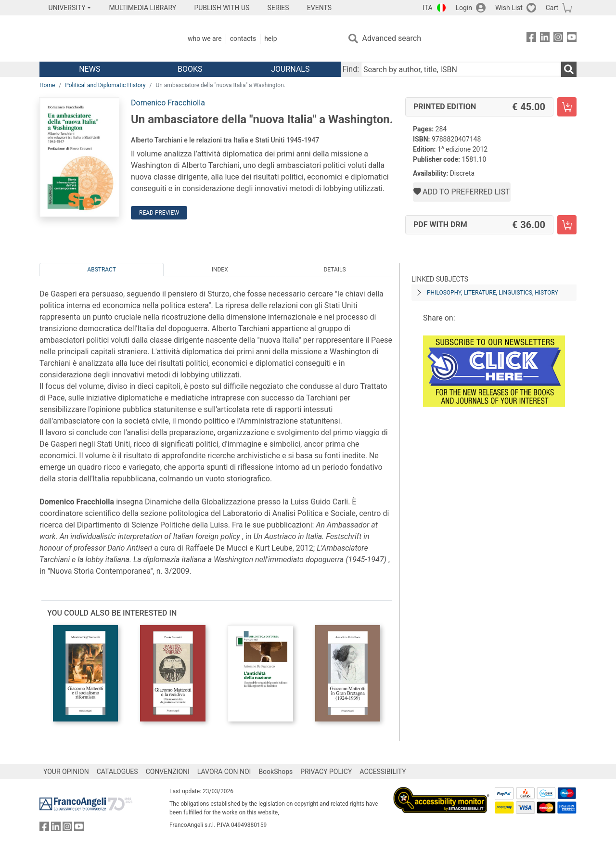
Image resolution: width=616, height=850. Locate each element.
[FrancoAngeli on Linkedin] (545, 39)
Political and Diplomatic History (105, 85)
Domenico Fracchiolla (168, 103)
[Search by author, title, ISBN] (461, 69)
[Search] (569, 69)
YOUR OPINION (66, 772)
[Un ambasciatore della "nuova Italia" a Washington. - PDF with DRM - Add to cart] (567, 225)
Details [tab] (334, 270)
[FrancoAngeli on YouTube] (572, 39)
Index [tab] (220, 270)
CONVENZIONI (168, 772)
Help (270, 39)
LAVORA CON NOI (224, 772)
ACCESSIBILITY (383, 772)
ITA (428, 8)
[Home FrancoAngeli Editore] (103, 39)
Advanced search (392, 38)
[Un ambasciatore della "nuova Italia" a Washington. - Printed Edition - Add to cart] (567, 107)
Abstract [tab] (102, 270)
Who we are (205, 39)
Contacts (243, 39)
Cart (552, 8)
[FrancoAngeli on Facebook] (531, 39)
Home (47, 85)
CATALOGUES (117, 772)
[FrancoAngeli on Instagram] (558, 39)
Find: (351, 69)
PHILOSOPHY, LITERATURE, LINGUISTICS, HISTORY (493, 293)
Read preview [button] (159, 213)
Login (464, 8)
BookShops (276, 772)
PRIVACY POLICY (326, 772)
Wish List (509, 8)
